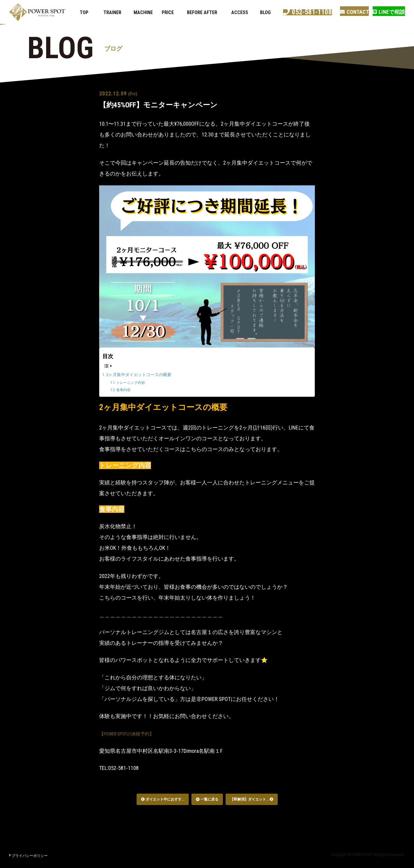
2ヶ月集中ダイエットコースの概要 (144, 374)
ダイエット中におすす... (163, 799)
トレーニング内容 (135, 382)
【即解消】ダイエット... (252, 799)
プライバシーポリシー (28, 856)
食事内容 (126, 390)
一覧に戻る (207, 799)
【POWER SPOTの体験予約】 (133, 733)
